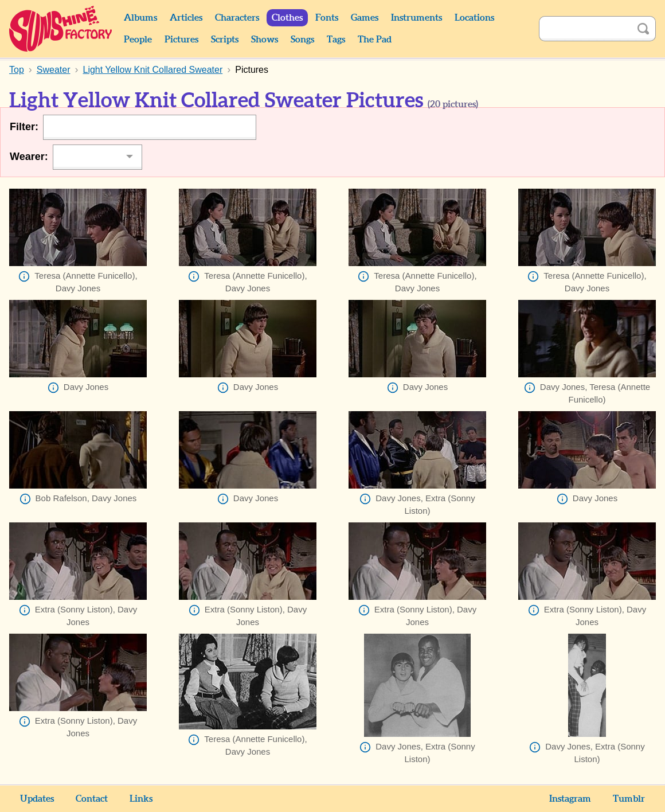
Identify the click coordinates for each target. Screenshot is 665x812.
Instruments (416, 18)
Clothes (287, 18)
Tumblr (629, 799)
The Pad (375, 40)
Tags (336, 40)
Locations (474, 18)
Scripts (225, 40)
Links (141, 799)
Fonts (327, 18)
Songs (302, 40)
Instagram (570, 799)
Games (365, 18)
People (138, 40)
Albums (140, 18)
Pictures (181, 40)
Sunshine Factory (61, 29)
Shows (265, 40)
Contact (92, 799)
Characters (237, 18)
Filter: (24, 127)
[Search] (585, 29)
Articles (186, 18)
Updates (37, 799)
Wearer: (29, 157)
